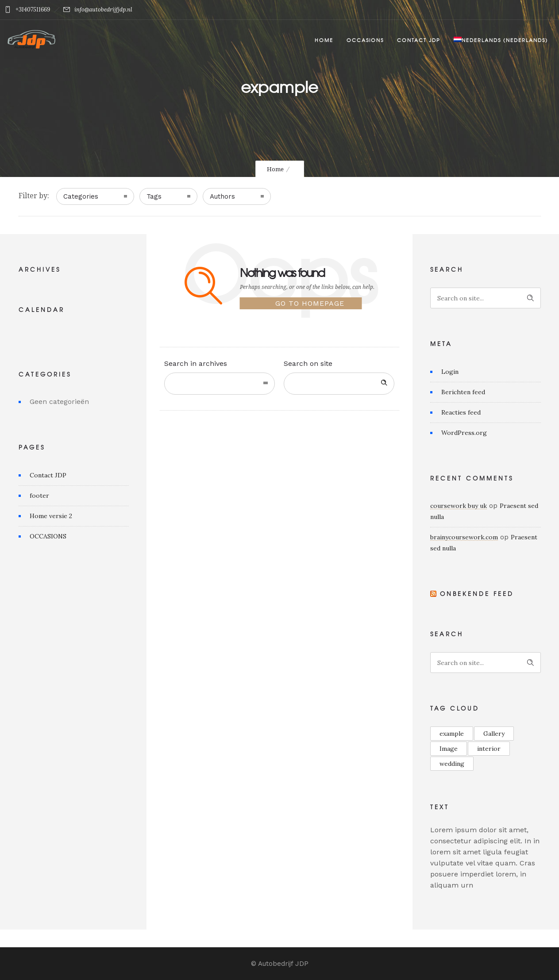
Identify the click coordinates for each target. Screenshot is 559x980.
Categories (81, 196)
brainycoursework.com (464, 537)
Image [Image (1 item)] (449, 749)
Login (450, 372)
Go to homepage (310, 304)
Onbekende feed (477, 594)
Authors (222, 196)
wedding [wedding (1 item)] (452, 764)
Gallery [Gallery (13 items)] (494, 734)
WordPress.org (464, 433)
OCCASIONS (48, 536)
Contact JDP (419, 40)
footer (39, 496)
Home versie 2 (51, 516)
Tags (154, 196)
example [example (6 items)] (452, 734)
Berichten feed (463, 392)
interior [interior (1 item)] (489, 749)
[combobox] (220, 384)
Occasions (365, 40)
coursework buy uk (459, 506)
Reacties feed (461, 412)
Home (324, 40)
